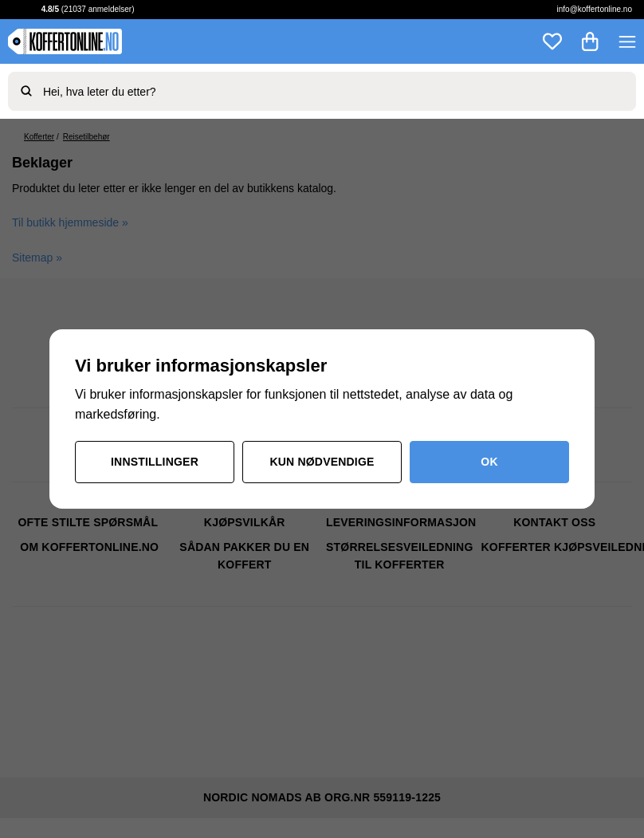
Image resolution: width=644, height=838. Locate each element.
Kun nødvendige (322, 462)
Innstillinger (155, 462)
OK (489, 462)
